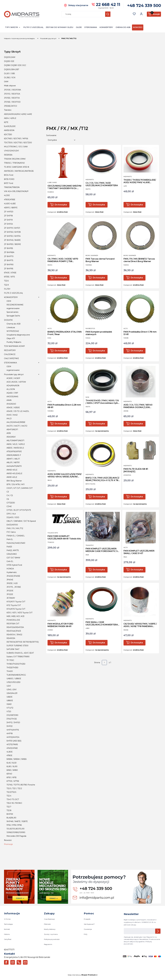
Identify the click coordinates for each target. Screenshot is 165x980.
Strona (97, 663)
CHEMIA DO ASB (123, 27)
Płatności (47, 924)
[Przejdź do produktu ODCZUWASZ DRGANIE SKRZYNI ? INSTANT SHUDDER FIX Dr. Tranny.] (65, 163)
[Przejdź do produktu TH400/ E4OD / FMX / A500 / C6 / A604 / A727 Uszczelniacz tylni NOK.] (103, 379)
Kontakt (7, 929)
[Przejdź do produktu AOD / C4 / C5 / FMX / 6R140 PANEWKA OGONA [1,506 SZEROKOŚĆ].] (141, 382)
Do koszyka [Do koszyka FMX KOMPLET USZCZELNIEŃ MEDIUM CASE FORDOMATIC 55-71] (99, 570)
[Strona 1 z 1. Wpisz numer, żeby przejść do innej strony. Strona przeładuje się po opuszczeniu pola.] (104, 663)
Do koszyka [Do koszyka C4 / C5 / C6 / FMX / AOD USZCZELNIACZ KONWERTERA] (99, 205)
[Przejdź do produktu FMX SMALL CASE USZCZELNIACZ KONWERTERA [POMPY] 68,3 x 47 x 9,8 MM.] (103, 600)
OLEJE (79, 27)
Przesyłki (87, 919)
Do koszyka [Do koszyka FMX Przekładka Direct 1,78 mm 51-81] (137, 351)
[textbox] (61, 140)
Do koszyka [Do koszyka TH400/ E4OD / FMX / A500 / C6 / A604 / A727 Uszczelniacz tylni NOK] (99, 424)
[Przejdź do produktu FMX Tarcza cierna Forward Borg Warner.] (103, 236)
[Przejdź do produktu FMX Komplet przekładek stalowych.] (103, 309)
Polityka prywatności (52, 939)
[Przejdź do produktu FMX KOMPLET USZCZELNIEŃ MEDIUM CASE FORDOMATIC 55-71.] (103, 527)
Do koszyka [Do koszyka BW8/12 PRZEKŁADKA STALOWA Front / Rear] (61, 351)
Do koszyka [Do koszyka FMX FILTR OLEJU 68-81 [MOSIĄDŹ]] (137, 497)
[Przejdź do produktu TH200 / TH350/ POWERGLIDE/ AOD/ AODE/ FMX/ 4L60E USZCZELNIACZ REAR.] (141, 160)
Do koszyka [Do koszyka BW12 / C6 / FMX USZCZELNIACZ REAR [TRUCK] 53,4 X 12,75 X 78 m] (99, 497)
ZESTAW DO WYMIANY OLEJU (59, 27)
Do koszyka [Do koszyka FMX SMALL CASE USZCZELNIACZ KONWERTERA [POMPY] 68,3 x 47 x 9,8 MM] (99, 643)
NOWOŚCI (138, 27)
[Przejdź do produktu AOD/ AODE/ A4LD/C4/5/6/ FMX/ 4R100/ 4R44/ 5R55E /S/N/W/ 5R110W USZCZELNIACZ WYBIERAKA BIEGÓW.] (65, 453)
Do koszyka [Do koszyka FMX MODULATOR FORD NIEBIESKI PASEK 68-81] (61, 643)
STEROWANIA (91, 27)
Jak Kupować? (89, 924)
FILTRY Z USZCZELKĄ (33, 27)
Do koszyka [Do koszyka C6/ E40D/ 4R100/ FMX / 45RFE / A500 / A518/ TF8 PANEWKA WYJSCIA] (137, 643)
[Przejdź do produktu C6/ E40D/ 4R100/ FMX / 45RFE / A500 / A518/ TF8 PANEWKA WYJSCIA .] (141, 601)
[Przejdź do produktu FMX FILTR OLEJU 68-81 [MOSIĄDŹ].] (141, 450)
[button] (108, 14)
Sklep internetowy (82, 975)
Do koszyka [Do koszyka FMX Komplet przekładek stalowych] (99, 351)
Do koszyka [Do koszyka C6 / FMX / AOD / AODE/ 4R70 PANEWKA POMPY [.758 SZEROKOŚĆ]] (61, 278)
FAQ (86, 934)
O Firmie (7, 919)
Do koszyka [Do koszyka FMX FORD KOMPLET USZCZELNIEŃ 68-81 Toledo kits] (61, 570)
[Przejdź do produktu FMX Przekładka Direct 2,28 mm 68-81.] (65, 382)
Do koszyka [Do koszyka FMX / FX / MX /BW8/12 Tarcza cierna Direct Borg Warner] (137, 278)
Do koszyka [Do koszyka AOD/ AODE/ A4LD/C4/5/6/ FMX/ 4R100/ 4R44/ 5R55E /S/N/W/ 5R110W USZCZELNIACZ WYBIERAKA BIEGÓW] (61, 497)
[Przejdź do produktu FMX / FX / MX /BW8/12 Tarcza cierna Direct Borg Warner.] (141, 236)
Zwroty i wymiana (51, 934)
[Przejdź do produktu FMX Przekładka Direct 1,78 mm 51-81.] (141, 309)
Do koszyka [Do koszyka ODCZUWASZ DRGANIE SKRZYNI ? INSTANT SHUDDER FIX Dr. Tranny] (61, 205)
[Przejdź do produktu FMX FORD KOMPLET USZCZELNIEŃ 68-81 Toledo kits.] (65, 520)
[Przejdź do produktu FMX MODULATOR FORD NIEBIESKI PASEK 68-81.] (65, 601)
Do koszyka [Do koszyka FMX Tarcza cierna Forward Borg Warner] (99, 278)
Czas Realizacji (49, 919)
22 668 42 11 (108, 4)
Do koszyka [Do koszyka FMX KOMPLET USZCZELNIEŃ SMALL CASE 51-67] (137, 570)
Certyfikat (8, 939)
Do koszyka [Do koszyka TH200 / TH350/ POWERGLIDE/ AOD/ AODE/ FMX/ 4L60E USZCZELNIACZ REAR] (137, 205)
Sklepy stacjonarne (78, 5)
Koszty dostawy (50, 929)
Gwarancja (88, 929)
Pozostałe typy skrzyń (48, 38)
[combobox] (82, 14)
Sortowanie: (51, 135)
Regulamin (48, 944)
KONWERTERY (106, 27)
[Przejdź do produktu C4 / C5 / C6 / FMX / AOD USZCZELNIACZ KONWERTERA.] (103, 161)
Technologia (8, 924)
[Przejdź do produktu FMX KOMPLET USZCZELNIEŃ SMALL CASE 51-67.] (141, 528)
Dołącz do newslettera (158, 931)
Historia (7, 934)
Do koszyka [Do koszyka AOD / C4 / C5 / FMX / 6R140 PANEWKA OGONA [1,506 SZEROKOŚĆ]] (137, 424)
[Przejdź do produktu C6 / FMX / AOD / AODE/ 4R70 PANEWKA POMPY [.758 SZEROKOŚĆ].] (65, 236)
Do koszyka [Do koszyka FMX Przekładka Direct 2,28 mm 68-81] (61, 424)
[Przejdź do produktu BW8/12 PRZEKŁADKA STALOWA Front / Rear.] (65, 309)
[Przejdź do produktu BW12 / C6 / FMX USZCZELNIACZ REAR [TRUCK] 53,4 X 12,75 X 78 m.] (103, 455)
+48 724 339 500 (144, 5)
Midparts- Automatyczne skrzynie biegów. (20, 38)
